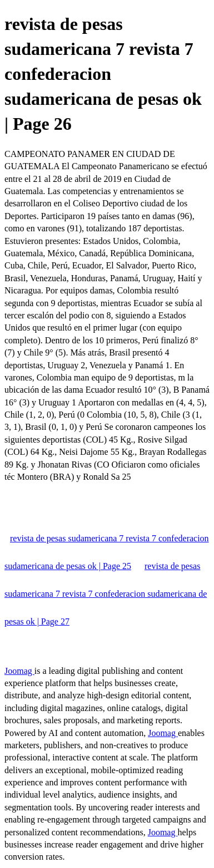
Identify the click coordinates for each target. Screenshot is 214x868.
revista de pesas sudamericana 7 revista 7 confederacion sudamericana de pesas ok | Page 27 (106, 594)
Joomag (19, 671)
